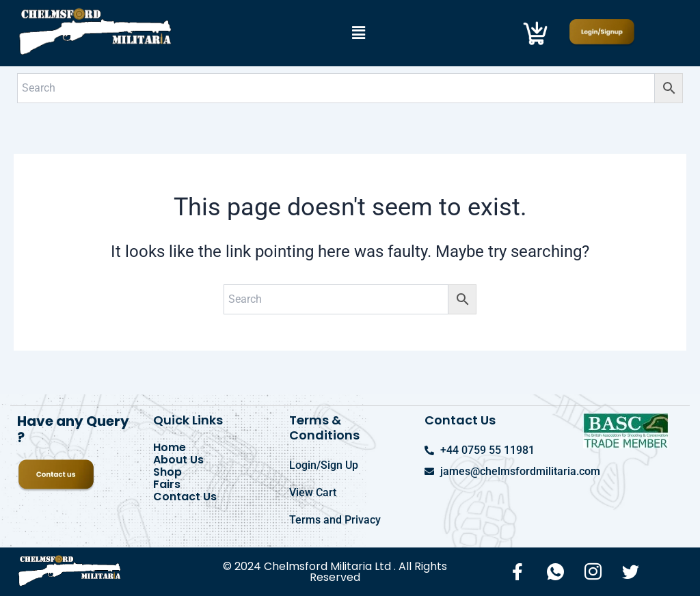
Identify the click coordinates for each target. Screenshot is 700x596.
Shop (167, 472)
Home (170, 448)
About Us (178, 460)
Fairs (167, 485)
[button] (358, 33)
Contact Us (185, 497)
